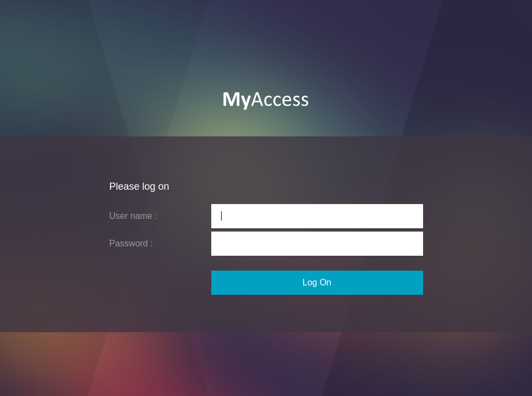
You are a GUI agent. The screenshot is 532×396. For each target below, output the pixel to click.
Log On (317, 282)
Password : (131, 243)
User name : (133, 216)
